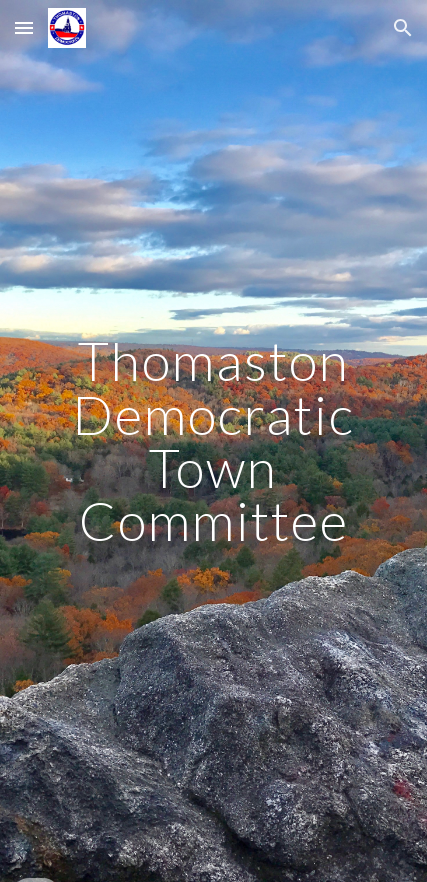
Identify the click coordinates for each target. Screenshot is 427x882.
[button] (24, 27)
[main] (214, 440)
